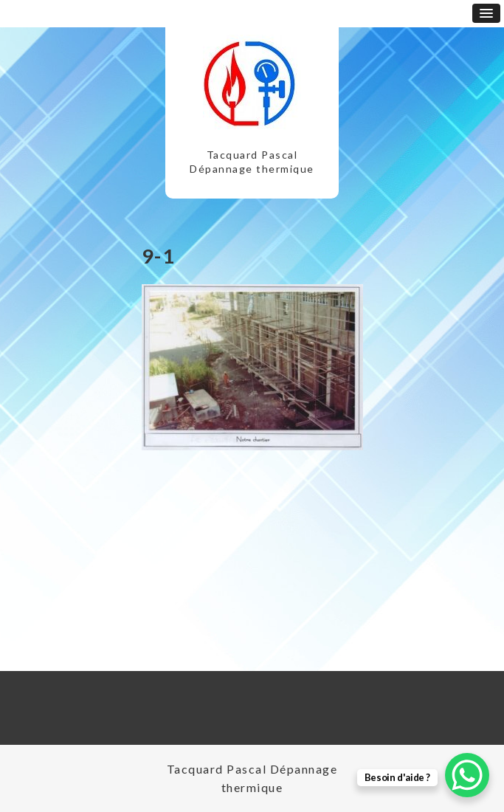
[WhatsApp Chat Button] (467, 775)
